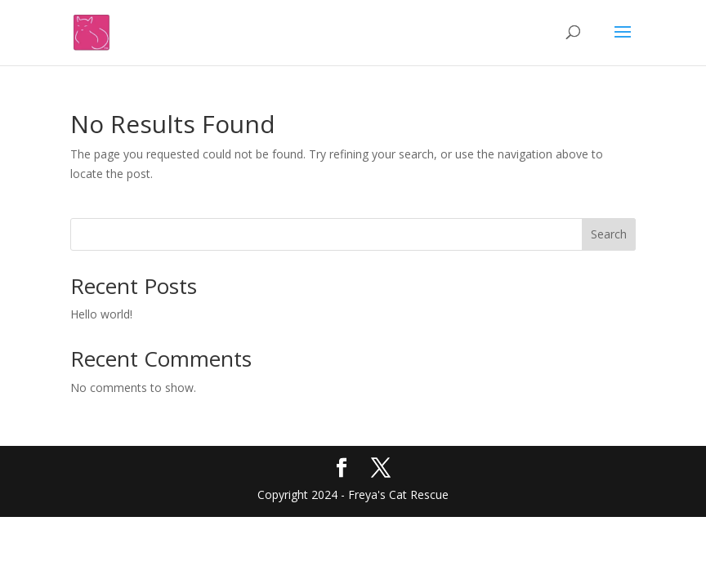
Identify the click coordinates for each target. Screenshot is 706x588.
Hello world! (101, 314)
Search (609, 234)
